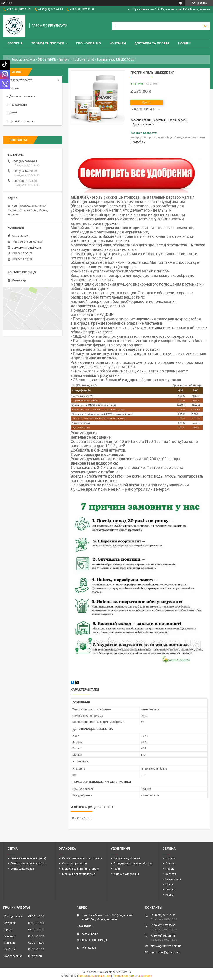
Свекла (170, 889)
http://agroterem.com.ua (27, 242)
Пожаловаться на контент (95, 976)
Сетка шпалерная (22, 869)
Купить (147, 102)
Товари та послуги (48, 43)
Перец (170, 869)
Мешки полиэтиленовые (79, 874)
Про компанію (88, 43)
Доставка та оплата (152, 43)
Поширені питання (21, 121)
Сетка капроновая (74, 863)
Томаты (171, 858)
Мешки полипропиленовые (80, 869)
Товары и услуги (23, 60)
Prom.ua (126, 972)
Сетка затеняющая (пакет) (28, 863)
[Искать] (205, 26)
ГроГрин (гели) (84, 60)
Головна (15, 43)
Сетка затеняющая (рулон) (28, 858)
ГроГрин (65, 60)
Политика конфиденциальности (132, 976)
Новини (185, 43)
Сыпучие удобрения (127, 858)
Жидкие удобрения (126, 874)
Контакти (118, 43)
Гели (117, 869)
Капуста (171, 874)
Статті (13, 113)
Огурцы (170, 863)
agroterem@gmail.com (26, 248)
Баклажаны (173, 879)
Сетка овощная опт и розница (82, 858)
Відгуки (14, 88)
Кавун (169, 884)
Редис (169, 895)
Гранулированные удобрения (133, 863)
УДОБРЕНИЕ (47, 60)
